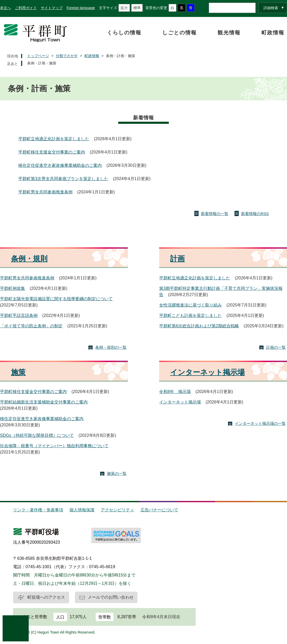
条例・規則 (29, 259)
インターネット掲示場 (207, 372)
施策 (18, 372)
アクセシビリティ (117, 510)
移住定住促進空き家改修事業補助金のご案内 (60, 165)
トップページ (38, 56)
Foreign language (81, 8)
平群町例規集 (13, 288)
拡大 (124, 8)
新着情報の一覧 (215, 214)
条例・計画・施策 (42, 63)
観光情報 (229, 33)
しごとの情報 (180, 33)
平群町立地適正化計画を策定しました (54, 139)
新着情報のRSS (255, 214)
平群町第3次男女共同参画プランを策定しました (63, 179)
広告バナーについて (159, 510)
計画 (177, 259)
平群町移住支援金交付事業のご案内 (52, 152)
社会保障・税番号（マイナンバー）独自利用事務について (54, 446)
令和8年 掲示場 (175, 392)
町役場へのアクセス (46, 597)
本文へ (5, 8)
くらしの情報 (124, 33)
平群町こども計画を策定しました (190, 315)
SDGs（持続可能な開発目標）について (37, 435)
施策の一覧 (117, 473)
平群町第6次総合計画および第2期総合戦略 (199, 326)
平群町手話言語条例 (19, 315)
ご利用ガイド (26, 8)
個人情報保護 (82, 510)
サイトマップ (52, 8)
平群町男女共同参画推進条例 (45, 192)
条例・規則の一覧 (111, 347)
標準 (137, 8)
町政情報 (273, 33)
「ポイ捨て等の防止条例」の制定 (31, 326)
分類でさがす (67, 56)
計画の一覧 (276, 347)
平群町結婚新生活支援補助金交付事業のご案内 (44, 402)
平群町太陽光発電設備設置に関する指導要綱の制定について (56, 299)
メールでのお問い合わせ (111, 597)
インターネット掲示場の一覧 (260, 423)
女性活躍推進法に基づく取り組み (190, 305)
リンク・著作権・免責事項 (38, 510)
